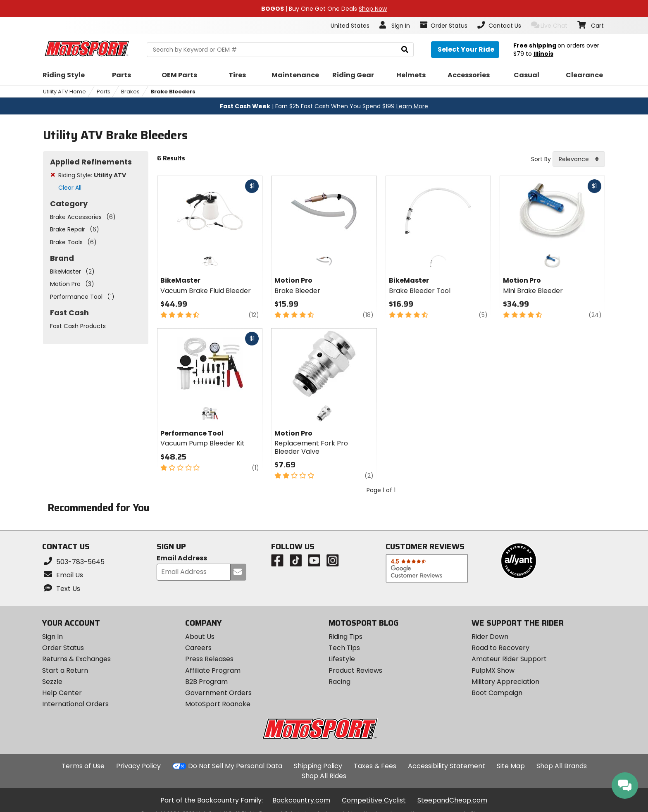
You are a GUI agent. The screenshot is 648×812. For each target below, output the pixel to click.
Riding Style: (92, 175)
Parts (104, 92)
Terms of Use (83, 766)
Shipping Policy (318, 766)
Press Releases (209, 659)
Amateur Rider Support (509, 659)
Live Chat (549, 25)
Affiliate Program (213, 670)
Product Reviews (355, 670)
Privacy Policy (138, 766)
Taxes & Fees (375, 766)
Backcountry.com (301, 800)
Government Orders (218, 693)
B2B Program (206, 682)
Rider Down (490, 637)
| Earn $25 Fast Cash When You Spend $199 (324, 106)
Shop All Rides (324, 776)
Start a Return (65, 670)
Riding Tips (345, 637)
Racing (339, 682)
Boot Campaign (497, 693)
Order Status (63, 648)
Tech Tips (344, 648)
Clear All (70, 188)
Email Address (182, 558)
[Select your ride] (465, 50)
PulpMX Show (493, 670)
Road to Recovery (500, 648)
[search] (405, 50)
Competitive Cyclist (374, 800)
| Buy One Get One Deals (324, 9)
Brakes (130, 92)
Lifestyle (342, 659)
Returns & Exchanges (76, 659)
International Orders (75, 704)
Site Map (511, 766)
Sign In (52, 637)
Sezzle (52, 682)
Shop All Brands (562, 766)
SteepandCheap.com (452, 800)
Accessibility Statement (447, 766)
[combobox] (579, 159)
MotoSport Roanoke (218, 704)
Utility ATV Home (64, 92)
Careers (198, 648)
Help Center (62, 693)
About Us (200, 637)
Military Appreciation (505, 682)
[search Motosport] (280, 50)
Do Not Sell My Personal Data (235, 766)
